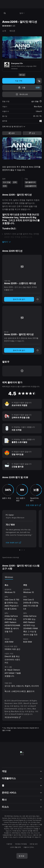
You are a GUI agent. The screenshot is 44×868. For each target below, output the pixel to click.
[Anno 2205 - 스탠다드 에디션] (22, 267)
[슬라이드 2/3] (22, 550)
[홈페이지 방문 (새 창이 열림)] (22, 371)
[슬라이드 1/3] (20, 550)
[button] (22, 242)
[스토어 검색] (5, 13)
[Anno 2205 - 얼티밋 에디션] (22, 318)
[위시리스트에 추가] (22, 94)
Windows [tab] (9, 577)
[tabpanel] (22, 629)
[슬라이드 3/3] (24, 550)
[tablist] (22, 577)
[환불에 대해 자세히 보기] (41, 101)
